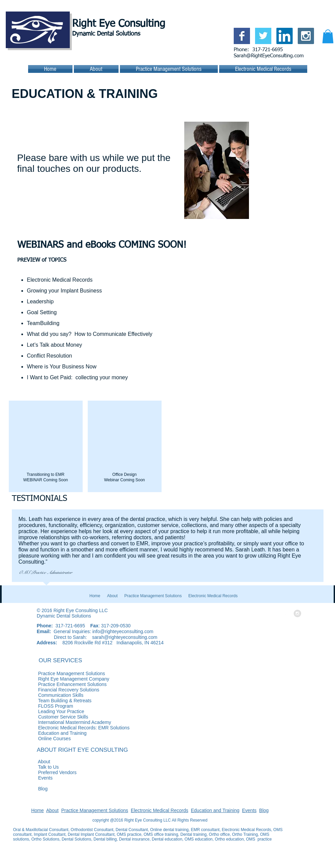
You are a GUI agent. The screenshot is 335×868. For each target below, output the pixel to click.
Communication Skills (48, 695)
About (32, 762)
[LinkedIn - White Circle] (288, 613)
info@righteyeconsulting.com (123, 631)
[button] (328, 36)
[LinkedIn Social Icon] (285, 36)
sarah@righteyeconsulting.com (125, 637)
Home (37, 810)
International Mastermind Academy (62, 722)
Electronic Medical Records (160, 810)
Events (33, 778)
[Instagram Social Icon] (306, 36)
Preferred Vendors (45, 772)
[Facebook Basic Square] (242, 36)
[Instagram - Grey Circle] (297, 613)
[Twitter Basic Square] (263, 36)
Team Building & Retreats (53, 701)
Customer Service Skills (51, 717)
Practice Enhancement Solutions (96, 684)
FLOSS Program (43, 706)
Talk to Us (36, 767)
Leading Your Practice (49, 711)
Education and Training (215, 810)
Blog (30, 789)
